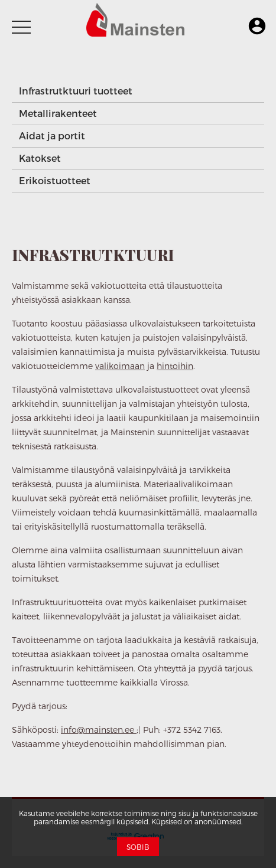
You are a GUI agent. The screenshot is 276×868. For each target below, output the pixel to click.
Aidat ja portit (52, 136)
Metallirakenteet (58, 113)
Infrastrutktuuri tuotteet (76, 91)
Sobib (138, 847)
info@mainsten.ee (99, 730)
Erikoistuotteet (55, 180)
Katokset (40, 158)
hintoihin (175, 366)
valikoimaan (120, 366)
